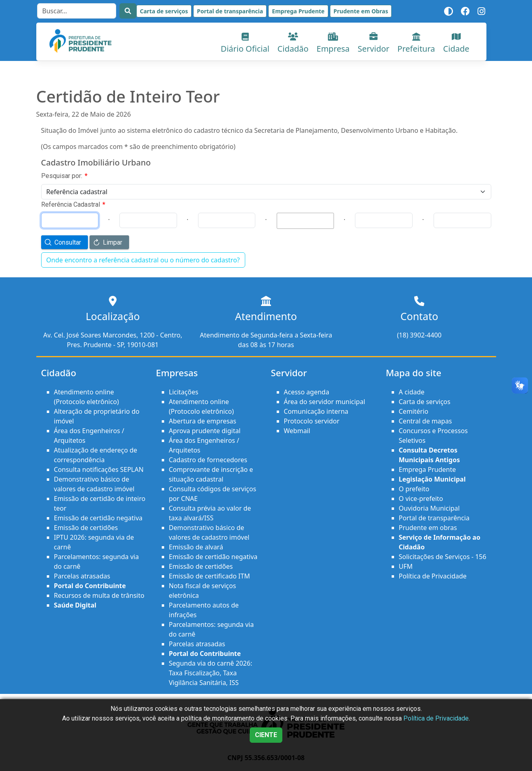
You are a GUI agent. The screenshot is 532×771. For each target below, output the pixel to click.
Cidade (456, 43)
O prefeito (414, 489)
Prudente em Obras (361, 11)
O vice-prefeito (421, 499)
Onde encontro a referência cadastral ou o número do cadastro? (143, 260)
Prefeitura (416, 43)
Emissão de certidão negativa (98, 518)
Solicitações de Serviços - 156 (443, 557)
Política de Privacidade (433, 576)
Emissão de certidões (86, 528)
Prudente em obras (428, 528)
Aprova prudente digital (205, 431)
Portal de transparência (230, 11)
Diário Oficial (245, 43)
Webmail (297, 431)
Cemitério (414, 411)
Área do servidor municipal (325, 402)
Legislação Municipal (432, 479)
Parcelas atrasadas (82, 576)
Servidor (374, 43)
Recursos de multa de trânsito (99, 595)
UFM (406, 566)
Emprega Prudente (298, 11)
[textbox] (305, 221)
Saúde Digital (75, 605)
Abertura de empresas (203, 421)
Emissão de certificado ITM (210, 576)
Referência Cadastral (73, 204)
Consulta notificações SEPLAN (99, 469)
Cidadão (293, 43)
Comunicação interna (316, 411)
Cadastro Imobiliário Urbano (96, 163)
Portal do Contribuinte (90, 586)
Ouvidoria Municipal (429, 508)
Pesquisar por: (64, 176)
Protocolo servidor (312, 421)
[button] (65, 242)
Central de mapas (426, 421)
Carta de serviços (164, 11)
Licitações (184, 392)
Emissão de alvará (196, 547)
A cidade (412, 392)
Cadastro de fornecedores (208, 460)
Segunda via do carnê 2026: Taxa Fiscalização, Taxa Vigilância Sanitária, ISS (211, 673)
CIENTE (266, 735)
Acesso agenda (307, 392)
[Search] (77, 11)
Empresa (333, 43)
